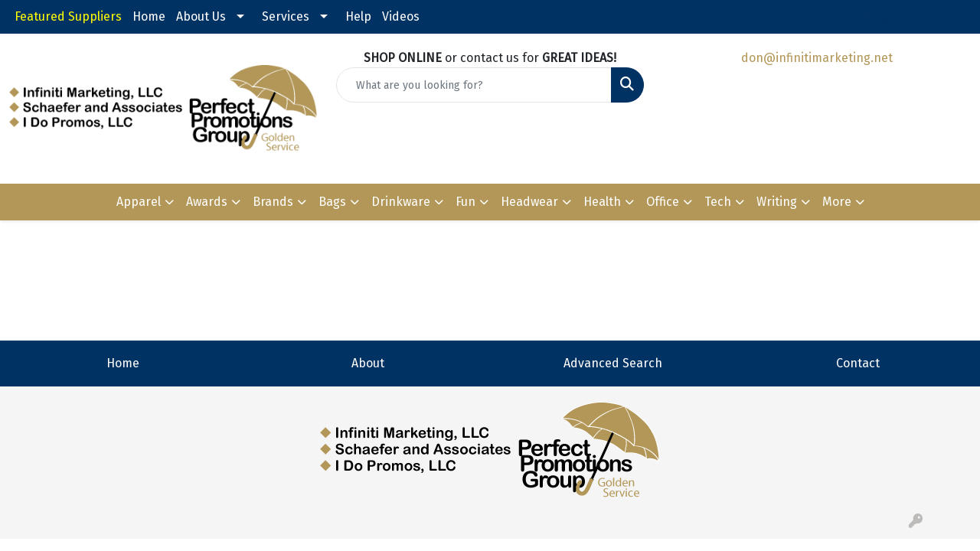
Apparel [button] (139, 202)
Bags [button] (332, 202)
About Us (201, 16)
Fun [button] (465, 202)
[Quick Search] (474, 85)
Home (149, 16)
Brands (273, 202)
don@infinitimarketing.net (817, 58)
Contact (858, 363)
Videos (401, 16)
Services (286, 16)
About (368, 363)
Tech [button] (718, 202)
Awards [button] (207, 202)
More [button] (837, 202)
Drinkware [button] (401, 202)
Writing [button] (777, 202)
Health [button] (602, 202)
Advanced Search (613, 363)
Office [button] (663, 202)
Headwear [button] (529, 202)
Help (358, 16)
